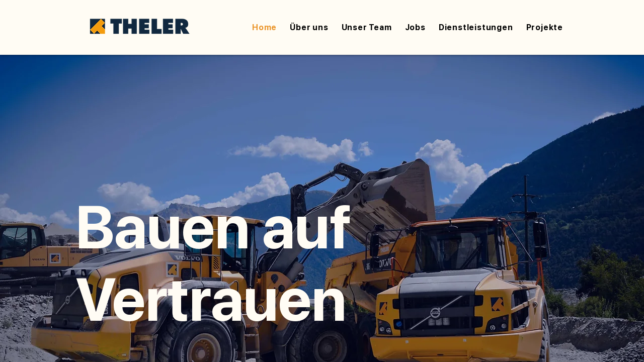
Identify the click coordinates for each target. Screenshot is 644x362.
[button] (476, 27)
